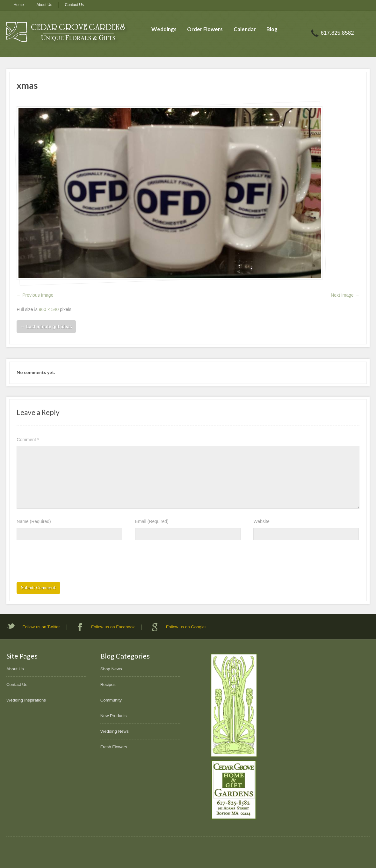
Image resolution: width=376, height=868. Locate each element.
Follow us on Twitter (41, 627)
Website (261, 521)
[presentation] (65, 563)
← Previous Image (35, 295)
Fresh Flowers (114, 747)
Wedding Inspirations (26, 700)
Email (152, 521)
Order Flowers (205, 29)
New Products (114, 716)
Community (111, 700)
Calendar (245, 29)
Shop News (111, 669)
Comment (28, 440)
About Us (44, 5)
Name (34, 521)
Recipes (108, 685)
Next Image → (345, 295)
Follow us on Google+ (187, 627)
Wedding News (115, 731)
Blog (272, 29)
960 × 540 (49, 309)
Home (19, 5)
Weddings (164, 29)
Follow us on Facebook (113, 627)
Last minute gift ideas (46, 327)
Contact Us (74, 5)
